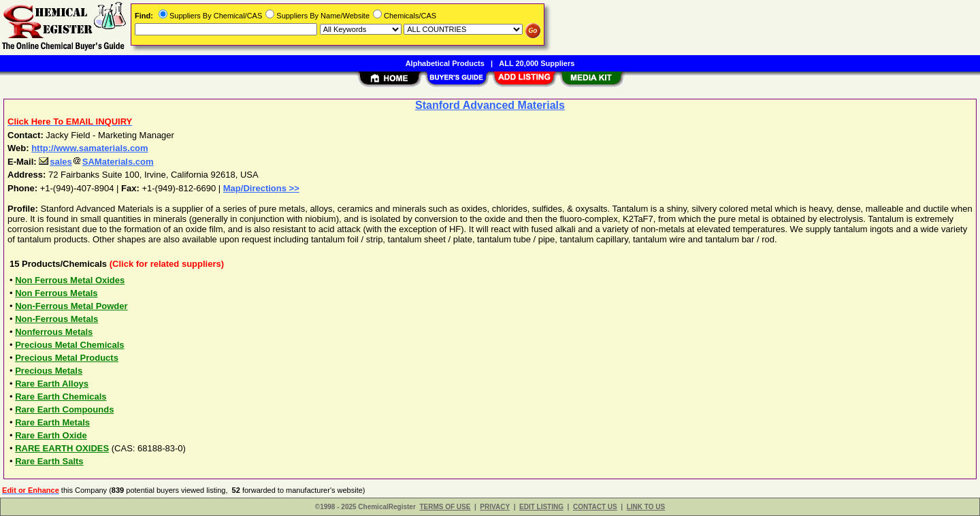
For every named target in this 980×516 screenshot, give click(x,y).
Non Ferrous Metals (56, 293)
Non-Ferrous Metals (56, 319)
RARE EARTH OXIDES (62, 448)
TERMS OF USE (445, 507)
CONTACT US (595, 507)
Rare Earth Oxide (51, 435)
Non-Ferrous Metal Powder (71, 306)
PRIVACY (495, 507)
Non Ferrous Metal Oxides (70, 280)
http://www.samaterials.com (89, 148)
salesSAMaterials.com (96, 162)
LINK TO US (646, 507)
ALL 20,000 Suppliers (537, 63)
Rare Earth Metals (52, 422)
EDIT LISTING (541, 507)
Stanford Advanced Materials (490, 105)
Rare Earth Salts (49, 461)
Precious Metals (49, 371)
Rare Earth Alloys (52, 384)
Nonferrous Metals (54, 332)
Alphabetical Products (445, 63)
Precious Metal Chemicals (69, 345)
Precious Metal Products (67, 358)
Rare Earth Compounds (64, 409)
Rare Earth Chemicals (61, 397)
